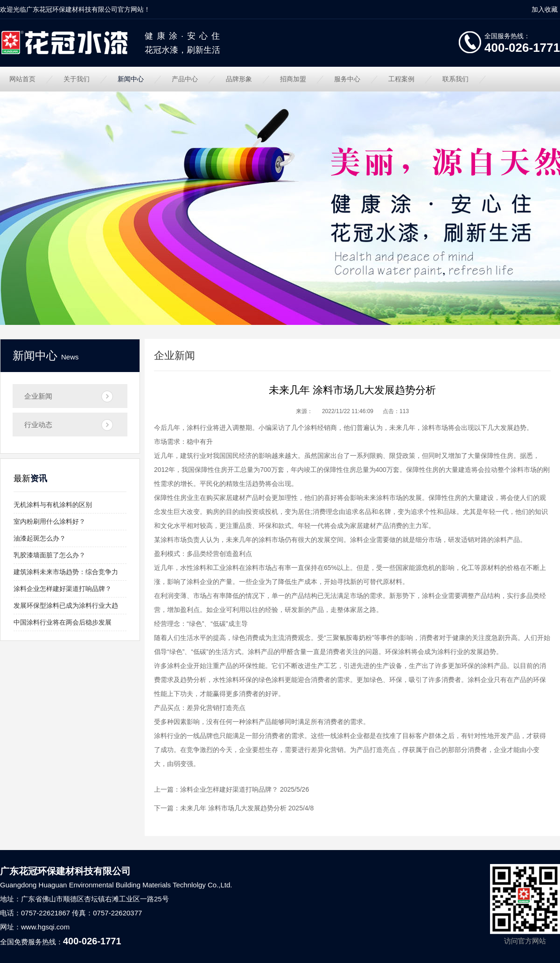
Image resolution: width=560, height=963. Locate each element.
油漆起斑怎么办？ (40, 538)
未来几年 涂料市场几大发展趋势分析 (233, 808)
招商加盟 (293, 79)
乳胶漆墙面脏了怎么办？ (49, 555)
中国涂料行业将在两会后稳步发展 (63, 622)
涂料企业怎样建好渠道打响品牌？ (63, 589)
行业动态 (38, 425)
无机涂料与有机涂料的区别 (53, 505)
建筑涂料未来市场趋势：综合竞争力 (66, 572)
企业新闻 (38, 396)
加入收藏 (545, 9)
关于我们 (77, 79)
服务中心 (347, 79)
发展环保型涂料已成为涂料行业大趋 (66, 605)
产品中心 (185, 79)
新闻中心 (131, 79)
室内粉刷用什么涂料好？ (49, 521)
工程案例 (401, 79)
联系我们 (455, 79)
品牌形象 (239, 79)
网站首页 (22, 79)
